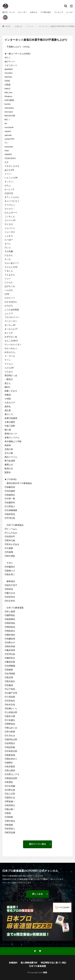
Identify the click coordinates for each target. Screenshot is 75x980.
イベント (30, 26)
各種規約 (13, 963)
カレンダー (22, 12)
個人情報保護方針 (29, 963)
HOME (8, 26)
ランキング (59, 12)
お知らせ (34, 12)
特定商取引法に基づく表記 (53, 963)
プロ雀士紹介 (46, 12)
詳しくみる (37, 894)
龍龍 (45, 972)
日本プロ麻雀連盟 (37, 966)
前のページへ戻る (37, 844)
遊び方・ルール (9, 12)
